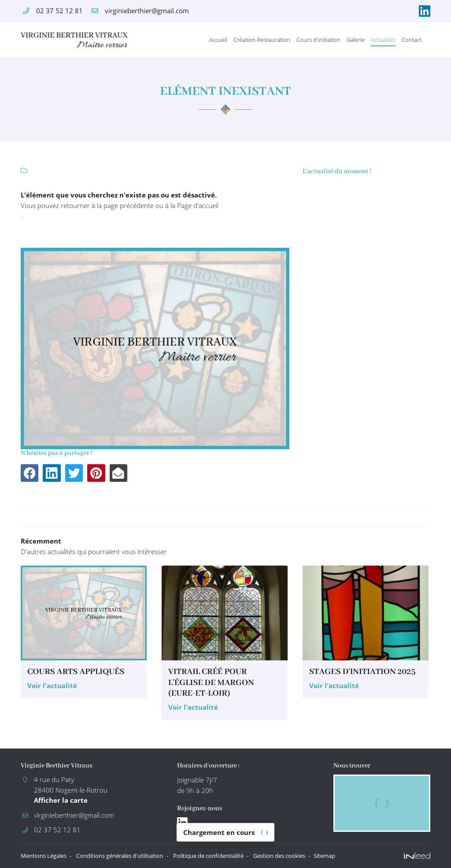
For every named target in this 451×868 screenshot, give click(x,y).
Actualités (383, 40)
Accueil (218, 40)
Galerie (356, 40)
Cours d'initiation (318, 40)
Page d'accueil (198, 205)
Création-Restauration (262, 40)
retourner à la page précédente (107, 205)
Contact (412, 40)
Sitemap (360, 856)
